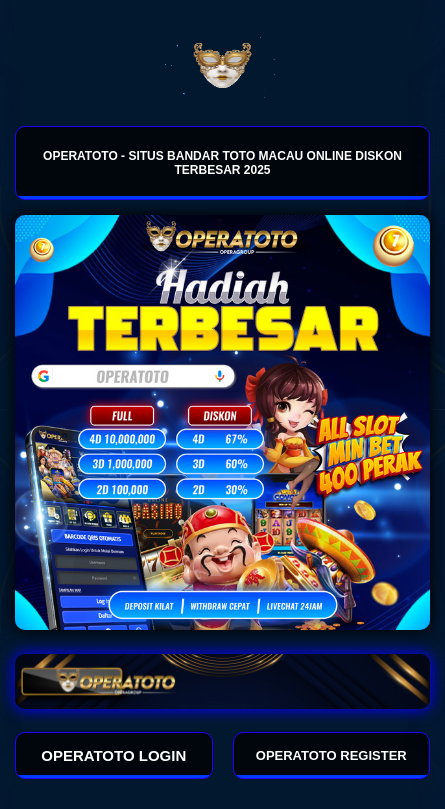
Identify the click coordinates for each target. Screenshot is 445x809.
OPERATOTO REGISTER (331, 755)
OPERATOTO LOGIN (113, 755)
